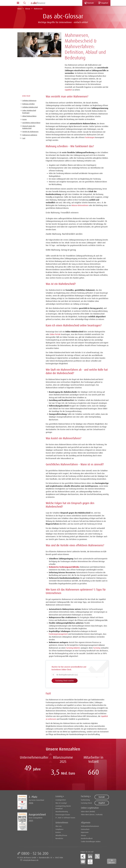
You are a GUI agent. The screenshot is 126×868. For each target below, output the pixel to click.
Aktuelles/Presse (61, 835)
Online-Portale (55, 334)
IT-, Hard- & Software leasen (65, 818)
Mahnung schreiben (28, 104)
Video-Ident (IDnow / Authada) (92, 814)
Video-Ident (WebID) (88, 811)
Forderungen (90, 137)
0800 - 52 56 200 (35, 853)
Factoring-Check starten (65, 681)
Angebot (102, 803)
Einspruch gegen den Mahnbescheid (29, 127)
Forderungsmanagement (58, 634)
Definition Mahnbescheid (30, 107)
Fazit (24, 138)
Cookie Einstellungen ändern (91, 841)
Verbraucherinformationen (90, 826)
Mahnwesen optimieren (30, 135)
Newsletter (59, 838)
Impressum (85, 832)
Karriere (58, 832)
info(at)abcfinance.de (31, 860)
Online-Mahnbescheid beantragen (29, 112)
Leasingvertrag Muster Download (63, 807)
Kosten (25, 119)
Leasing (59, 796)
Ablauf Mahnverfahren (29, 116)
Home (19, 9)
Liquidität (68, 90)
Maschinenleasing (62, 811)
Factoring (85, 796)
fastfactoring (85, 800)
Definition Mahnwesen (29, 101)
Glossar (28, 9)
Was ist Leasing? (61, 803)
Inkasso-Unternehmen (80, 205)
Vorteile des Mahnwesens (30, 132)
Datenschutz (85, 829)
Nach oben (112, 863)
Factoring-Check (86, 803)
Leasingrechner (61, 800)
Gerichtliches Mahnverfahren (31, 123)
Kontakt (102, 797)
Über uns (59, 826)
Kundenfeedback (87, 838)
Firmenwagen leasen (63, 815)
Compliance (59, 829)
